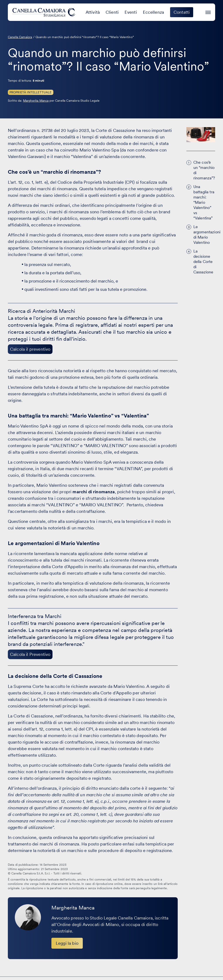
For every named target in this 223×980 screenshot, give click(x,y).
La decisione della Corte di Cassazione (203, 262)
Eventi (131, 12)
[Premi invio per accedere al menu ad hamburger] (208, 12)
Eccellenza (154, 12)
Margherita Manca (36, 101)
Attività (93, 12)
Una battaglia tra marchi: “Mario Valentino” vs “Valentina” (204, 202)
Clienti (112, 12)
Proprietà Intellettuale (31, 92)
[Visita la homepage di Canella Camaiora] (45, 12)
